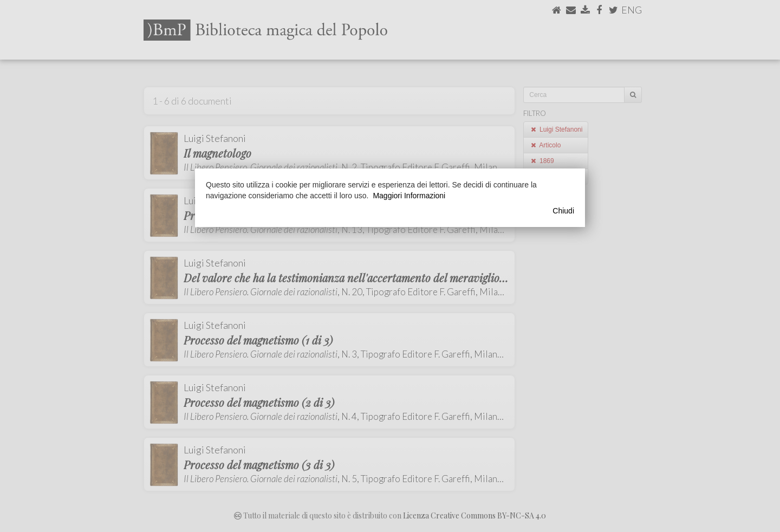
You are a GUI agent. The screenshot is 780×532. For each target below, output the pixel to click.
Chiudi (563, 211)
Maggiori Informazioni (409, 196)
